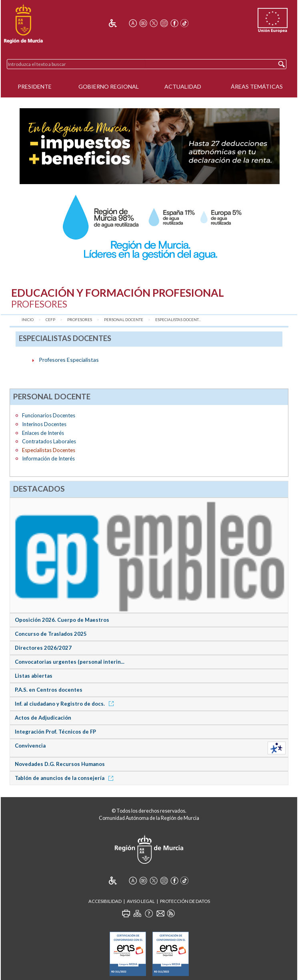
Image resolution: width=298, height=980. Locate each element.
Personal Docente (124, 320)
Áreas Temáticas (257, 86)
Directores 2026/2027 (43, 648)
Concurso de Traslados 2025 (51, 634)
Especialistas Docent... (178, 320)
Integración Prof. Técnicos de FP (55, 732)
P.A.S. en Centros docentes (49, 690)
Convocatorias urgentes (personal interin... (70, 662)
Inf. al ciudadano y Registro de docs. (66, 704)
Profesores (80, 320)
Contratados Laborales (49, 441)
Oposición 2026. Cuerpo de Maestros (62, 620)
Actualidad (183, 86)
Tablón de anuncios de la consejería (65, 778)
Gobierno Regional (109, 86)
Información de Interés (48, 458)
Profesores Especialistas (69, 360)
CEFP (50, 320)
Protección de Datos (185, 901)
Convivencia (30, 746)
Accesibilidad (105, 901)
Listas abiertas (34, 676)
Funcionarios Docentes (49, 415)
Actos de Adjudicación (43, 718)
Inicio (28, 320)
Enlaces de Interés (43, 433)
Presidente (35, 86)
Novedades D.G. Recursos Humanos (60, 764)
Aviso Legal (141, 901)
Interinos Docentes (44, 424)
